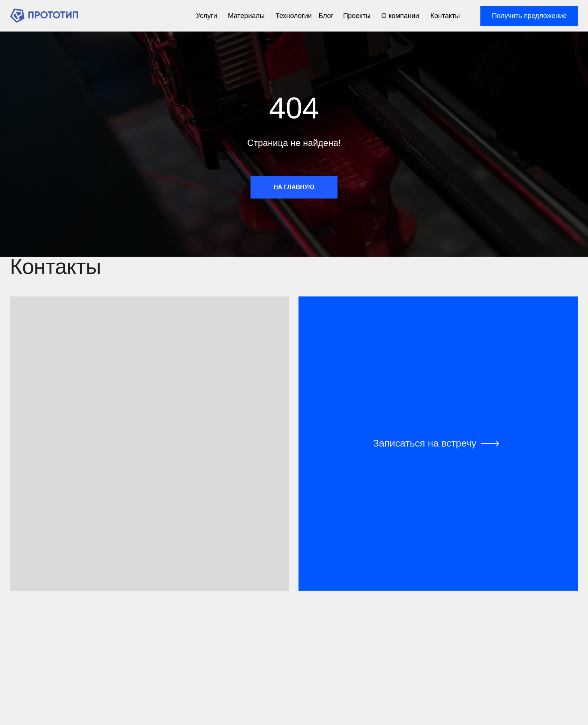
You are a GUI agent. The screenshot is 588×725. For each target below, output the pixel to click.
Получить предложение (529, 16)
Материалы (246, 16)
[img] (44, 16)
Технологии (294, 16)
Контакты (445, 16)
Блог (326, 16)
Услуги (207, 16)
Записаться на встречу (425, 443)
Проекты (357, 16)
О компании (400, 16)
